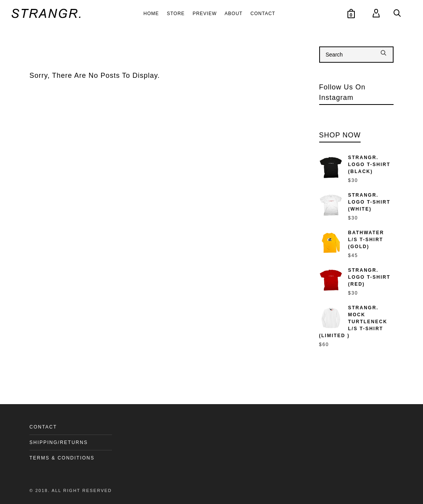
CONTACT (43, 427)
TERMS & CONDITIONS (62, 458)
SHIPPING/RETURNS (59, 442)
